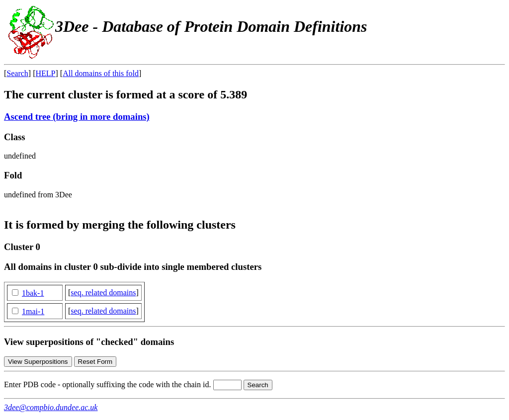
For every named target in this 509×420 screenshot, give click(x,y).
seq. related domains (103, 293)
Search (17, 73)
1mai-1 (33, 311)
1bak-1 (33, 293)
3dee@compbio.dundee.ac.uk (51, 407)
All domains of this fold (101, 73)
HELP (46, 73)
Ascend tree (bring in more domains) (77, 117)
